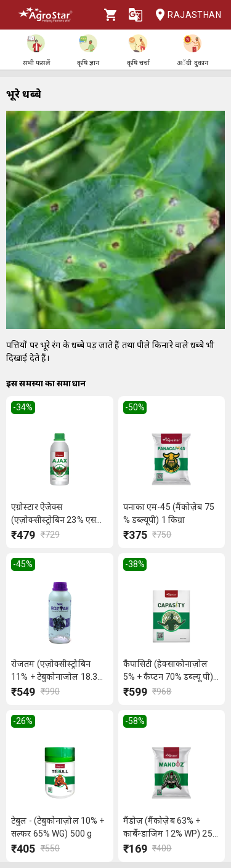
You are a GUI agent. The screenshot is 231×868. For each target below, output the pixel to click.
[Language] (136, 15)
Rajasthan (184, 15)
